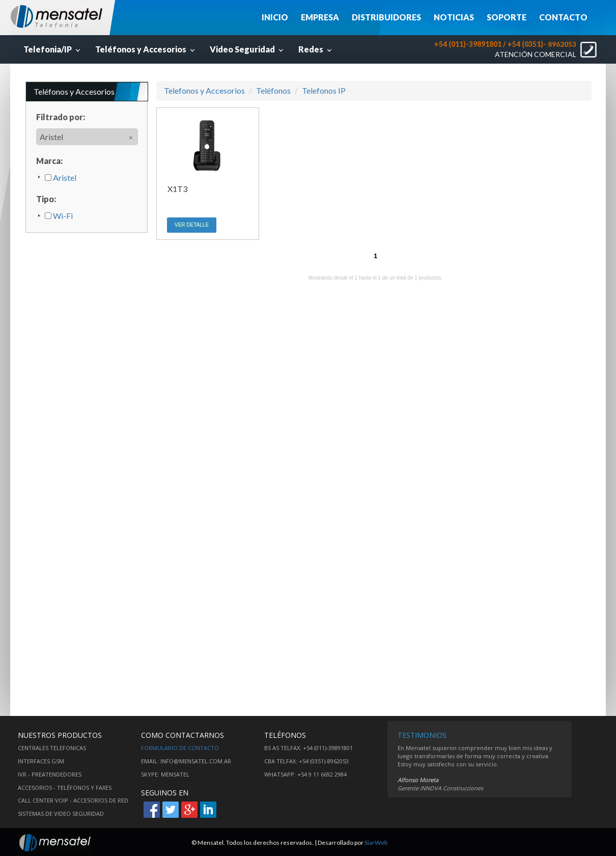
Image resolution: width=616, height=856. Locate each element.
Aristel (61, 177)
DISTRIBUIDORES (386, 17)
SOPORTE (507, 17)
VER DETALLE (192, 225)
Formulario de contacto (180, 748)
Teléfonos (273, 90)
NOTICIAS (454, 17)
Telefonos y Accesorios (204, 90)
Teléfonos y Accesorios (146, 49)
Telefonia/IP (53, 49)
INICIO (275, 17)
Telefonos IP (324, 90)
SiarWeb (376, 843)
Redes (316, 49)
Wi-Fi (59, 216)
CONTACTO (563, 17)
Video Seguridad (248, 49)
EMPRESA (320, 17)
